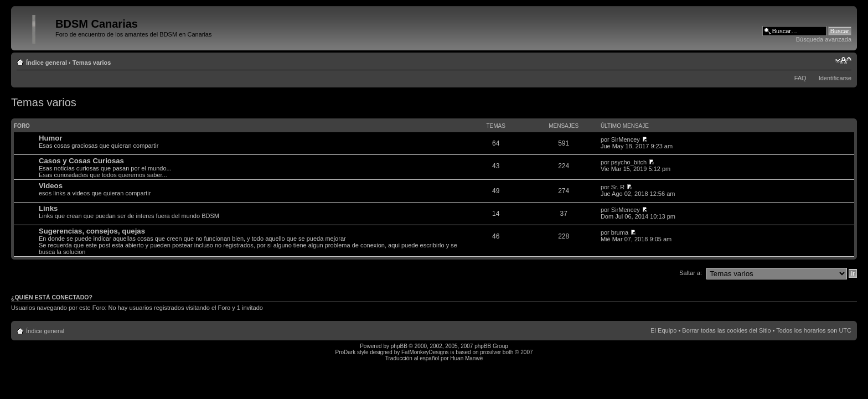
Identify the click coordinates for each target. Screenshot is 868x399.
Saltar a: (691, 273)
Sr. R (618, 187)
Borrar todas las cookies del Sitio (726, 330)
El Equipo (663, 330)
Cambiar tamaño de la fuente (843, 60)
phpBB (399, 346)
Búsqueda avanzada (824, 39)
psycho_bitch (629, 162)
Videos (51, 186)
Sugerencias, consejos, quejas (92, 231)
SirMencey (626, 139)
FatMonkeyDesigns (425, 352)
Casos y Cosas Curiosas (81, 161)
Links (48, 208)
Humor (51, 138)
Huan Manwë (466, 358)
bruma (620, 232)
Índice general (46, 63)
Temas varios (92, 63)
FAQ (800, 78)
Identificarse (835, 78)
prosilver (490, 352)
